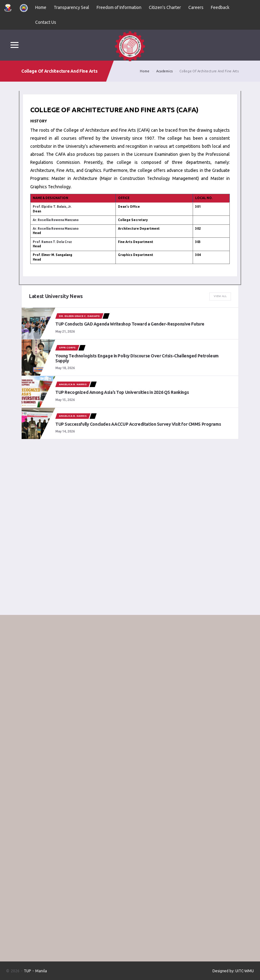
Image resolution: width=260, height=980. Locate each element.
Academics (164, 71)
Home (41, 7)
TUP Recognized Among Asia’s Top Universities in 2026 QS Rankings (122, 392)
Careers (196, 7)
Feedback (220, 7)
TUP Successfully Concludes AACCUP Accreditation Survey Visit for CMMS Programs (138, 424)
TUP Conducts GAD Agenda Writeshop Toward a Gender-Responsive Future (130, 324)
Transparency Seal (71, 7)
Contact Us (46, 22)
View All (220, 296)
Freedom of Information (119, 7)
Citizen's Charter (165, 7)
